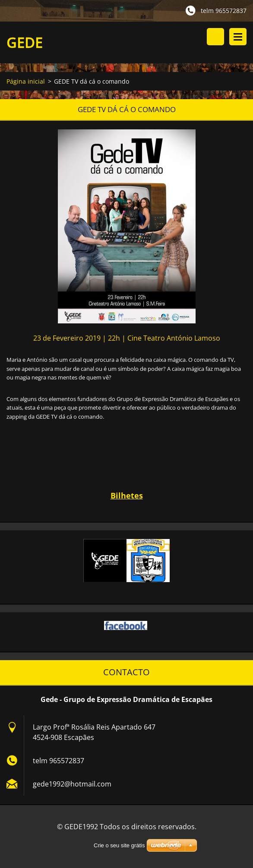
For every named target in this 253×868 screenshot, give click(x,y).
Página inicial (26, 81)
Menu (238, 37)
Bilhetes (127, 495)
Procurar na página (215, 37)
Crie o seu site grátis (119, 845)
